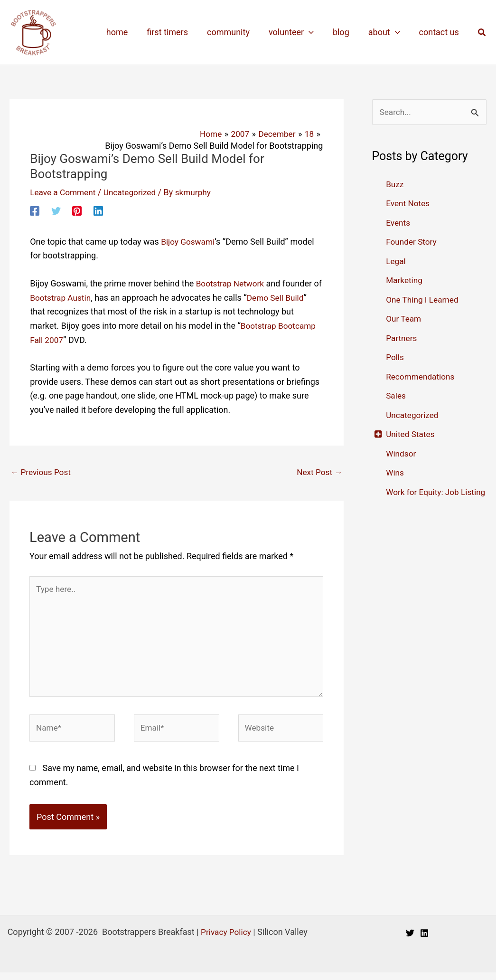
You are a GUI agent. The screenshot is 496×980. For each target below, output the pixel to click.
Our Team (404, 319)
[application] (315, 32)
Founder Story (412, 242)
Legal (396, 262)
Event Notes (409, 204)
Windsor (402, 454)
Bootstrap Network (232, 283)
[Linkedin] (98, 210)
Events (398, 223)
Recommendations (422, 377)
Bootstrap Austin (72, 298)
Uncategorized (134, 192)
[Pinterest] (77, 210)
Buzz (395, 185)
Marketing (405, 281)
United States (411, 434)
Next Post (319, 472)
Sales (396, 396)
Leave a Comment (64, 192)
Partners (402, 338)
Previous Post (42, 472)
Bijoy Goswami (189, 242)
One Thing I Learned (424, 300)
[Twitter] (56, 210)
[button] (482, 33)
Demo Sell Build (289, 298)
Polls (395, 357)
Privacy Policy (226, 939)
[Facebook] (35, 210)
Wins (395, 473)
